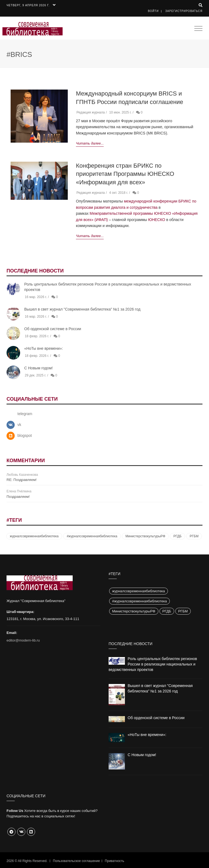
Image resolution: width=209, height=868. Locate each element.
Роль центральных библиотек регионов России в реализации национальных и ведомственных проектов (153, 664)
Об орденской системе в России (53, 329)
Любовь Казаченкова (22, 475)
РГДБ (177, 536)
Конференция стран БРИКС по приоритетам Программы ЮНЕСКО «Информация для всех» (125, 174)
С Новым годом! (39, 368)
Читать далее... (90, 143)
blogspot (25, 435)
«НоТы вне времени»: (44, 348)
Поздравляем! (18, 497)
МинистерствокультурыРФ (145, 536)
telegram (25, 414)
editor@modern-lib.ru (23, 640)
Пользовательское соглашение (76, 861)
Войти (153, 11)
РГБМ (194, 536)
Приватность (114, 861)
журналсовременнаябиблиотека (34, 536)
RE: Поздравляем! (21, 480)
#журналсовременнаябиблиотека (92, 536)
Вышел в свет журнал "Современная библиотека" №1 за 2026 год (82, 309)
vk (19, 425)
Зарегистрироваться (184, 11)
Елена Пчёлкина (19, 491)
